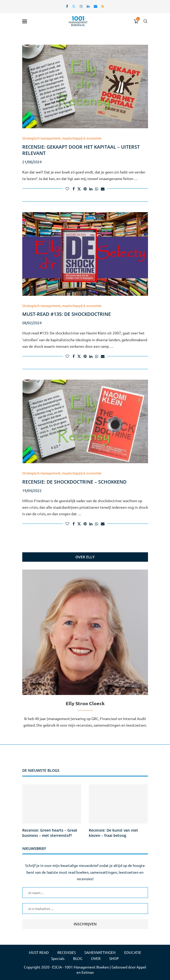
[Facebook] (67, 6)
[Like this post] (67, 189)
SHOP (114, 958)
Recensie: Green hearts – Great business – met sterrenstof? (50, 833)
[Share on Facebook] (74, 189)
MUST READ (39, 952)
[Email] (95, 6)
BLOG (78, 958)
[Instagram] (81, 6)
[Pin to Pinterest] (85, 189)
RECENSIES (67, 952)
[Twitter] (74, 6)
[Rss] (103, 6)
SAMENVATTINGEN (100, 952)
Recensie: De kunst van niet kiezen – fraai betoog (113, 833)
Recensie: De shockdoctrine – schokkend (74, 482)
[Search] (145, 21)
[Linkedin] (88, 6)
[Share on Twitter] (79, 189)
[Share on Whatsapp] (97, 189)
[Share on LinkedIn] (91, 189)
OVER (96, 958)
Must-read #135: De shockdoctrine (67, 314)
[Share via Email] (103, 189)
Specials (58, 958)
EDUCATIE (133, 952)
